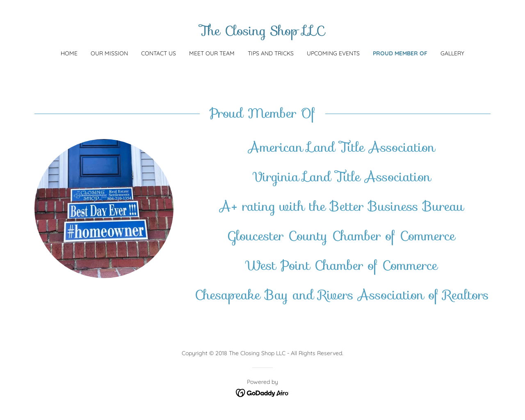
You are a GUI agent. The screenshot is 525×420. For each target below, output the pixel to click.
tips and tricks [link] (271, 53)
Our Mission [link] (109, 53)
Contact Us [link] (159, 53)
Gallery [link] (452, 53)
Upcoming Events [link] (333, 53)
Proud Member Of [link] (400, 53)
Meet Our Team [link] (212, 53)
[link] (262, 33)
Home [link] (69, 53)
